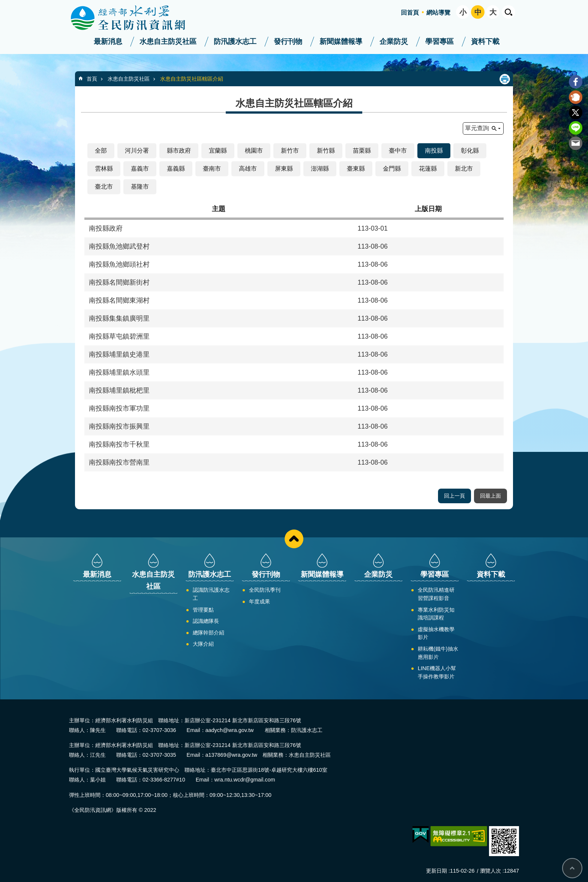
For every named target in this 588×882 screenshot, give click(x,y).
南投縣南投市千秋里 (119, 444)
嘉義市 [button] (140, 169)
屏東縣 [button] (284, 169)
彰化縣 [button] (470, 151)
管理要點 (203, 610)
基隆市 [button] (140, 187)
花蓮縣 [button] (428, 169)
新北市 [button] (464, 169)
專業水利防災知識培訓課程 (436, 614)
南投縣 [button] (434, 151)
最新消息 (108, 41)
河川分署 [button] (137, 151)
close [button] (294, 539)
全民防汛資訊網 (135, 18)
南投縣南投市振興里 (119, 426)
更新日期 (436, 871)
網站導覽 (438, 13)
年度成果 (259, 601)
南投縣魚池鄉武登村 (119, 246)
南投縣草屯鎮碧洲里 (119, 336)
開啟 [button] (508, 12)
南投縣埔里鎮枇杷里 (119, 390)
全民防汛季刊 (265, 590)
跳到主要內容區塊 (4, 4)
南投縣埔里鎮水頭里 (119, 372)
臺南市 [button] (212, 169)
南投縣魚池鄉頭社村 (119, 264)
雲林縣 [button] (104, 169)
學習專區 (439, 41)
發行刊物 (288, 41)
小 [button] (463, 12)
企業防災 (394, 41)
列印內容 (505, 79)
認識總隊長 (206, 621)
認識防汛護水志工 (211, 594)
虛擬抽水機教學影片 (436, 633)
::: (2, 3)
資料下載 (485, 41)
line (576, 128)
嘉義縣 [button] (176, 169)
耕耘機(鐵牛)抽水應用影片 (438, 653)
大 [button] (493, 12)
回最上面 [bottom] (572, 868)
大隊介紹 (203, 644)
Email (576, 143)
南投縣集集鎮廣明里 (119, 318)
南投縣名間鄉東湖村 (119, 300)
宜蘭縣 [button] (218, 151)
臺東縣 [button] (356, 169)
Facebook (576, 82)
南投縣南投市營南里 (119, 462)
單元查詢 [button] (477, 128)
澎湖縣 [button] (320, 169)
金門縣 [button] (392, 169)
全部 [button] (101, 151)
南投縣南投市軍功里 (119, 408)
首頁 (92, 79)
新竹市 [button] (290, 151)
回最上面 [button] (490, 496)
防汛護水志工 (235, 41)
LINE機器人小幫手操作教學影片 (437, 672)
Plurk (576, 97)
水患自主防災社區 (168, 41)
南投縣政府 (106, 228)
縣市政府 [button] (179, 151)
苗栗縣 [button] (362, 151)
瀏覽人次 (490, 871)
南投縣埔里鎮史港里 (119, 354)
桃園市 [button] (254, 151)
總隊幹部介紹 (208, 633)
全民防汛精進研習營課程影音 (436, 594)
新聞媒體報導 (341, 41)
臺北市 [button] (104, 187)
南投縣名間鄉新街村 (119, 282)
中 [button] (478, 12)
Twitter (576, 112)
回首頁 (410, 13)
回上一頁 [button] (454, 496)
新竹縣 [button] (326, 151)
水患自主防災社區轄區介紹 (192, 79)
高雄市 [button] (248, 169)
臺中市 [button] (398, 151)
